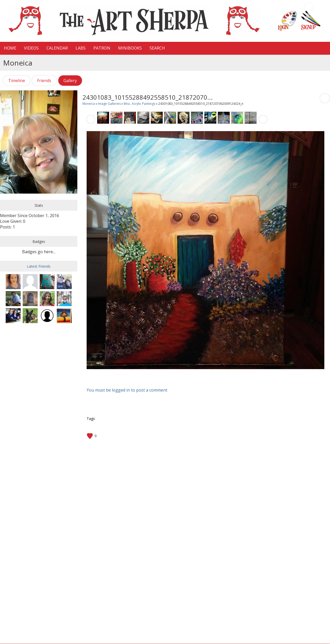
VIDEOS (31, 48)
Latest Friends (39, 266)
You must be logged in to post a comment (127, 390)
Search (157, 48)
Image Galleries (109, 104)
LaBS (81, 48)
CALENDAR (57, 48)
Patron (102, 48)
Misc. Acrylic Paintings (139, 104)
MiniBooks (130, 48)
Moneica (89, 104)
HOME (10, 48)
